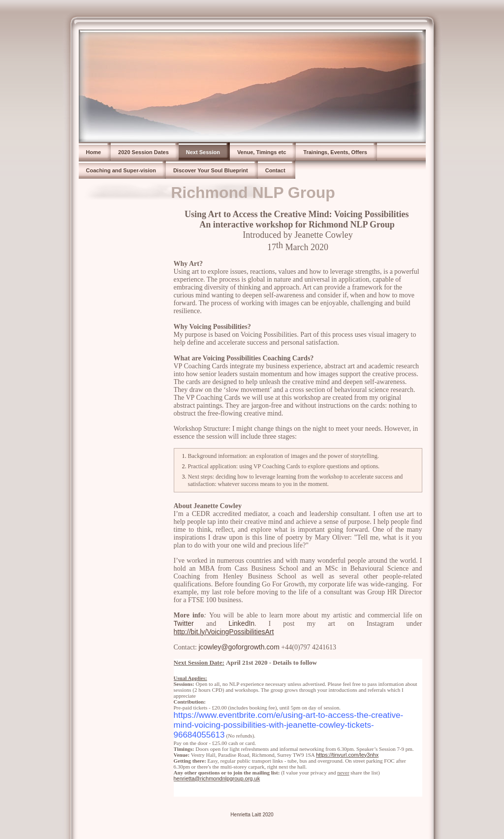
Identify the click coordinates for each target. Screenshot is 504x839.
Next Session (203, 152)
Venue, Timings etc (262, 152)
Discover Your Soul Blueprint (211, 170)
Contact (275, 170)
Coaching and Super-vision (121, 170)
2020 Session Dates (143, 152)
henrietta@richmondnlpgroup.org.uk (217, 778)
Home (94, 152)
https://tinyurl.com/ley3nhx (347, 755)
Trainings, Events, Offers (335, 152)
